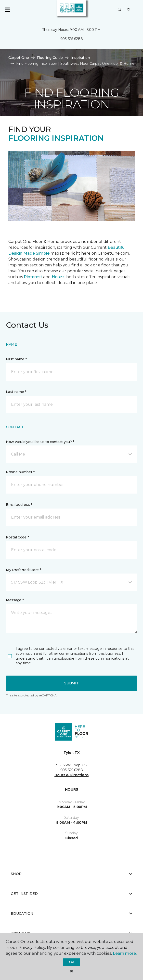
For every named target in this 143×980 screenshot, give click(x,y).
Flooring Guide (50, 58)
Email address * (19, 505)
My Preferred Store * (23, 570)
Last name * (16, 392)
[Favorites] (129, 10)
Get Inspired (71, 894)
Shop (71, 874)
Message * (15, 600)
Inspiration (80, 58)
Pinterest (33, 277)
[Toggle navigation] (7, 10)
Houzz (58, 277)
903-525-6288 (72, 39)
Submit (71, 683)
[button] (119, 10)
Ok (71, 962)
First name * (16, 359)
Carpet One (19, 58)
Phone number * (20, 472)
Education (71, 914)
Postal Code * (17, 537)
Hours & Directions (71, 775)
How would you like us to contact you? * (40, 442)
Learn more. (125, 953)
